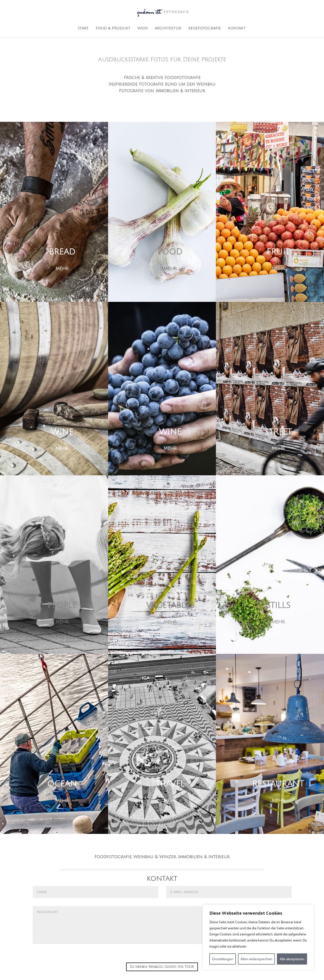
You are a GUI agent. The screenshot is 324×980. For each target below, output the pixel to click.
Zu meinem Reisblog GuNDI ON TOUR (162, 967)
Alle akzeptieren (292, 959)
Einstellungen (222, 959)
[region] (258, 937)
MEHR (62, 269)
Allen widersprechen (256, 959)
